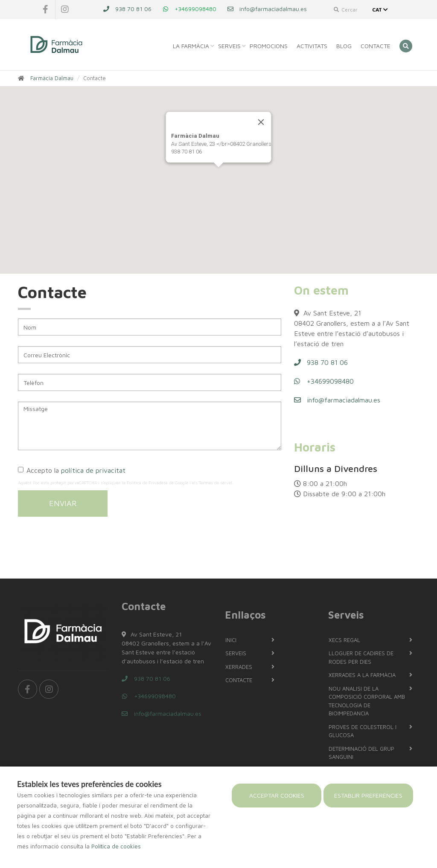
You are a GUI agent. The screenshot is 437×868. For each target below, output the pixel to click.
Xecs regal (344, 640)
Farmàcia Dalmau (52, 78)
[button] (218, 175)
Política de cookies (116, 846)
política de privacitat (93, 470)
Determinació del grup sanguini (361, 753)
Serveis (229, 46)
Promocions (269, 46)
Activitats (312, 46)
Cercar (346, 10)
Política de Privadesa (147, 483)
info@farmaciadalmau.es (267, 9)
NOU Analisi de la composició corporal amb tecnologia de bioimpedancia (367, 701)
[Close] (261, 122)
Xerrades (239, 667)
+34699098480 (189, 9)
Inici (231, 640)
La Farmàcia (191, 46)
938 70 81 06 (127, 9)
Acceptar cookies (277, 795)
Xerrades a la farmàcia (362, 675)
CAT (381, 10)
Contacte (376, 46)
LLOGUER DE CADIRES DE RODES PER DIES (361, 657)
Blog (344, 46)
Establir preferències (368, 795)
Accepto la (72, 470)
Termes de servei (216, 483)
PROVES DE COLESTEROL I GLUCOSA (363, 731)
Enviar (63, 503)
